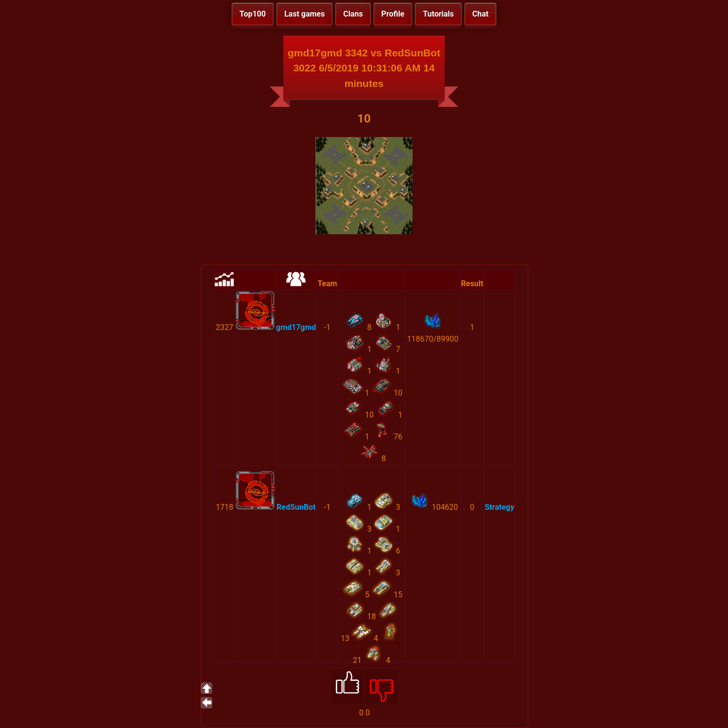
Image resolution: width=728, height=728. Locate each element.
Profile (393, 14)
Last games (304, 14)
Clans (353, 14)
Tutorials (438, 14)
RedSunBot (296, 507)
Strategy (499, 507)
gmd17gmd (296, 327)
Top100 (253, 14)
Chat (480, 14)
